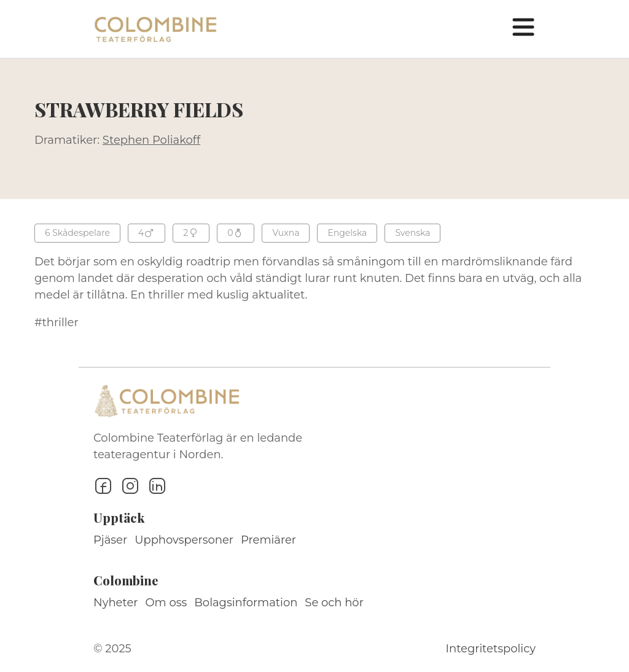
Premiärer (268, 540)
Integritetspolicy (491, 649)
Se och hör (334, 603)
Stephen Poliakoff (151, 140)
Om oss (166, 603)
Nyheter (116, 603)
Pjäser (110, 540)
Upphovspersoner (184, 540)
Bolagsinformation (246, 603)
